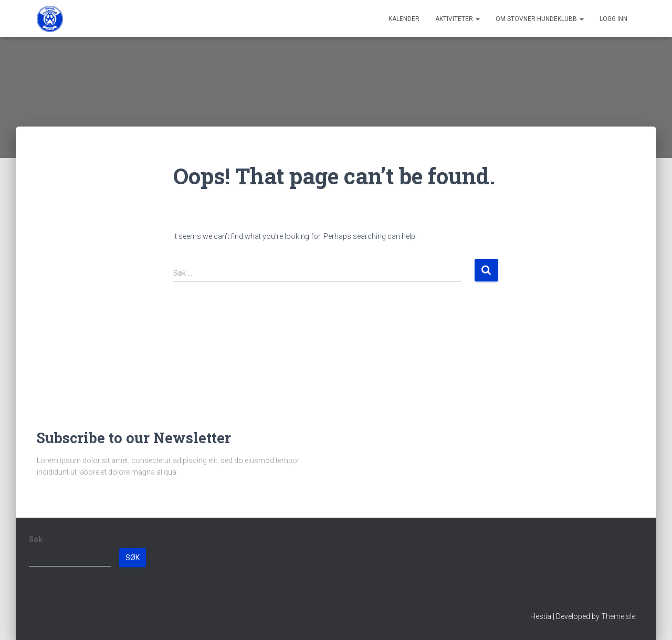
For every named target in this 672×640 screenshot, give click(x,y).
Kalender (404, 19)
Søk (36, 539)
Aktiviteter (458, 19)
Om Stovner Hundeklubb (540, 19)
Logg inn (613, 19)
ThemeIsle (618, 616)
